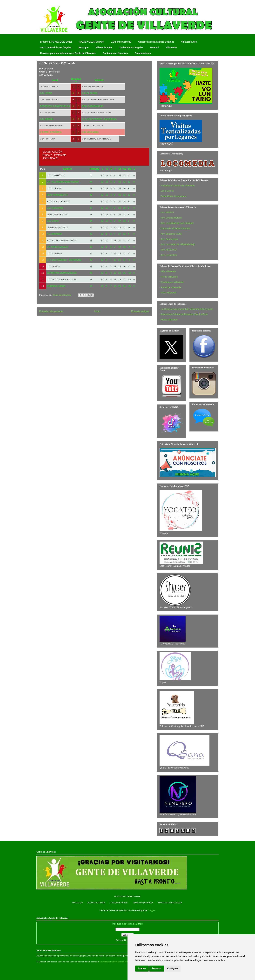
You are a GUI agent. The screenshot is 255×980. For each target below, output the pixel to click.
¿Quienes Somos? (121, 42)
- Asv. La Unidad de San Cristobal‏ (177, 223)
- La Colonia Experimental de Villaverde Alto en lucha (186, 309)
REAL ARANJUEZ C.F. (93, 87)
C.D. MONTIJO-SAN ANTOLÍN (96, 139)
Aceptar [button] (142, 968)
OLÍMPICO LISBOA (49, 87)
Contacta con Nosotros (115, 53)
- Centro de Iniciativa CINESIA (175, 228)
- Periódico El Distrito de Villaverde (177, 185)
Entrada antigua (140, 311)
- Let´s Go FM (167, 191)
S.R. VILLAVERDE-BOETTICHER (98, 100)
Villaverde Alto (189, 42)
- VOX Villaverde (168, 293)
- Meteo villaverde (169, 320)
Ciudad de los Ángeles (131, 47)
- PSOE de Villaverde (170, 287)
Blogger (151, 910)
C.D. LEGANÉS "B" (49, 100)
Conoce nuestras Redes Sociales (156, 42)
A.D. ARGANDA (47, 113)
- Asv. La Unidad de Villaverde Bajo (177, 244)
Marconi (155, 47)
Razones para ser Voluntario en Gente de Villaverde (68, 53)
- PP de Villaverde (169, 277)
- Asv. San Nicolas (169, 239)
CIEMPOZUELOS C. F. (93, 126)
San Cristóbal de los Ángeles (56, 47)
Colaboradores (143, 53)
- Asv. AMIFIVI (167, 212)
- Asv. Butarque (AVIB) (171, 234)
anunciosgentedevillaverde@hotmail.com (119, 962)
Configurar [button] (173, 968)
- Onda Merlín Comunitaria (173, 196)
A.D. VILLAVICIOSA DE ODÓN (97, 113)
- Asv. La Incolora (168, 255)
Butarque (84, 47)
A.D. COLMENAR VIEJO (52, 126)
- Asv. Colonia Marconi (171, 218)
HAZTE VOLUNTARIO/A (92, 42)
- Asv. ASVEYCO (168, 250)
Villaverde (171, 47)
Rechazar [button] (157, 968)
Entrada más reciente (51, 311)
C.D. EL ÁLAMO (54, 188)
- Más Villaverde (168, 271)
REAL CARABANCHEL (58, 214)
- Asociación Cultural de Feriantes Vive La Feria (184, 314)
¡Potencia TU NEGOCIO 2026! (56, 42)
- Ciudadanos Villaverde (172, 282)
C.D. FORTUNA (47, 139)
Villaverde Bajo (104, 47)
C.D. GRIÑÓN (54, 266)
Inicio (97, 311)
